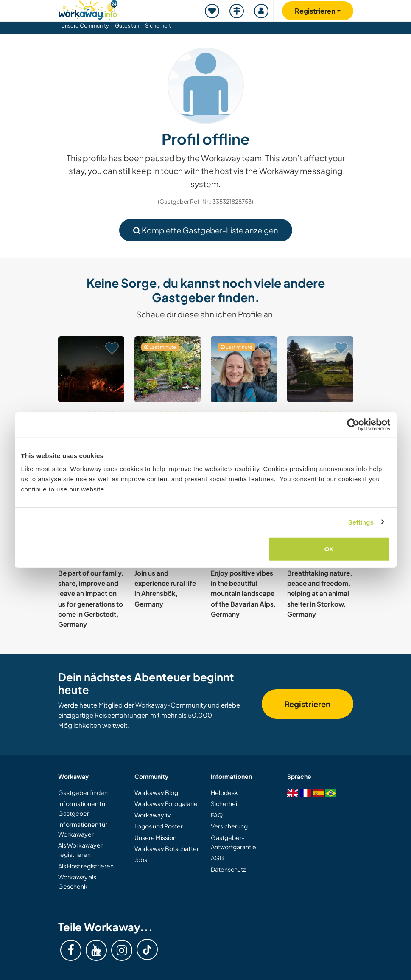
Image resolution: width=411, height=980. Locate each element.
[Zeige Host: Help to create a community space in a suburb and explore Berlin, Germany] (244, 369)
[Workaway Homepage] (88, 9)
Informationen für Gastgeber (83, 808)
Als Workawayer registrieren (80, 850)
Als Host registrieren (86, 866)
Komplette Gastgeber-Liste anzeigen (206, 230)
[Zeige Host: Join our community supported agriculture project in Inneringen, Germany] (320, 369)
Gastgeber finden (83, 792)
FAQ (217, 815)
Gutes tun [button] (127, 25)
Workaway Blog (156, 792)
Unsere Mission (155, 837)
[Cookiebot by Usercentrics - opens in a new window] (353, 424)
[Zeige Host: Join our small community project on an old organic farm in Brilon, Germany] (91, 369)
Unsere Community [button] (85, 25)
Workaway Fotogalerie (166, 803)
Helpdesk (224, 792)
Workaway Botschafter (167, 848)
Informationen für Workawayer (83, 829)
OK (329, 549)
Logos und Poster (159, 826)
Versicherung (229, 826)
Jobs (141, 859)
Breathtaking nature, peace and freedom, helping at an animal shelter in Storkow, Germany (320, 593)
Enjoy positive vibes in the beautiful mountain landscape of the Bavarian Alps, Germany (243, 593)
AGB (217, 858)
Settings (361, 522)
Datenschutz (228, 869)
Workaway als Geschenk (77, 882)
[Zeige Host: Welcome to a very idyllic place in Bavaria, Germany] (168, 369)
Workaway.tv (152, 815)
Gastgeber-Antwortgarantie (233, 842)
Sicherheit (158, 25)
